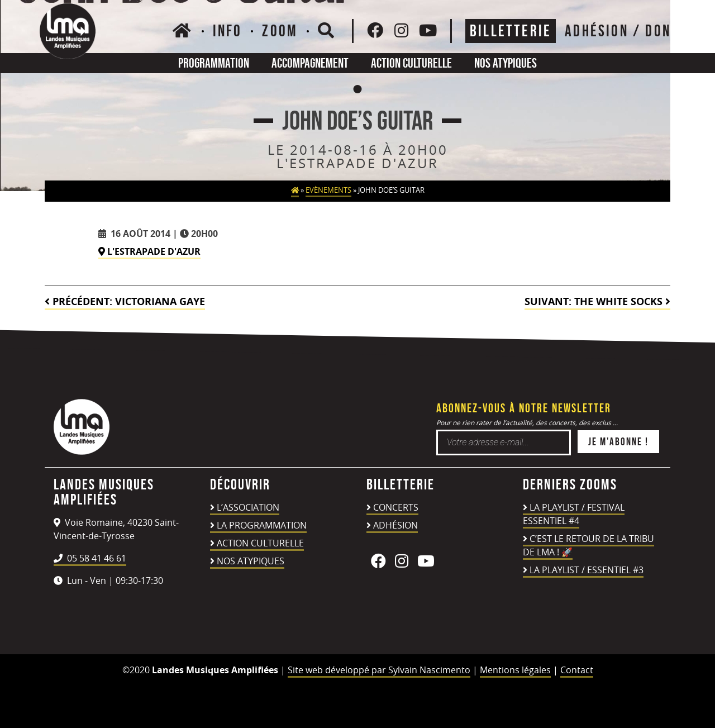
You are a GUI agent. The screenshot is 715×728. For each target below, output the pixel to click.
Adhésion (395, 525)
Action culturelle (411, 63)
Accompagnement (310, 63)
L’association (248, 507)
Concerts (396, 507)
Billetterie (511, 31)
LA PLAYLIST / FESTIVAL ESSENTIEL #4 (574, 514)
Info (228, 31)
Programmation (214, 63)
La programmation (262, 525)
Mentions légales (515, 670)
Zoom (280, 31)
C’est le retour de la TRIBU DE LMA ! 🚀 (588, 545)
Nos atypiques (506, 63)
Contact (577, 670)
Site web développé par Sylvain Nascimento (379, 670)
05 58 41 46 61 (90, 558)
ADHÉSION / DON (618, 31)
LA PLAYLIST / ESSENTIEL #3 (587, 570)
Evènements (328, 190)
